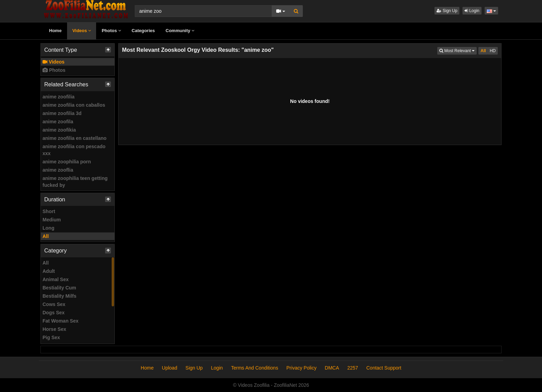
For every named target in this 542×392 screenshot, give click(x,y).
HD (493, 51)
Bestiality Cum (59, 288)
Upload (169, 368)
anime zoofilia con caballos (74, 105)
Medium (52, 220)
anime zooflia (58, 170)
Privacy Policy (302, 368)
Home (55, 31)
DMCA (332, 368)
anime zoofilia (59, 97)
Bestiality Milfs (59, 296)
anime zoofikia (59, 130)
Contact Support (384, 368)
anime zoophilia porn (67, 162)
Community (180, 31)
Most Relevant (458, 50)
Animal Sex (55, 279)
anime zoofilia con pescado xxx (74, 150)
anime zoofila (58, 122)
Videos (82, 31)
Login (472, 11)
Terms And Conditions (254, 368)
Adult (49, 271)
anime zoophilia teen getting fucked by (75, 182)
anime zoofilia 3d (62, 113)
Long (48, 228)
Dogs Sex (54, 313)
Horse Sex (54, 329)
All (46, 236)
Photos (111, 31)
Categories (143, 31)
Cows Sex (54, 304)
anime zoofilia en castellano (74, 138)
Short (49, 211)
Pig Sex (51, 337)
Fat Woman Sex (60, 321)
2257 (353, 368)
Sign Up (447, 11)
